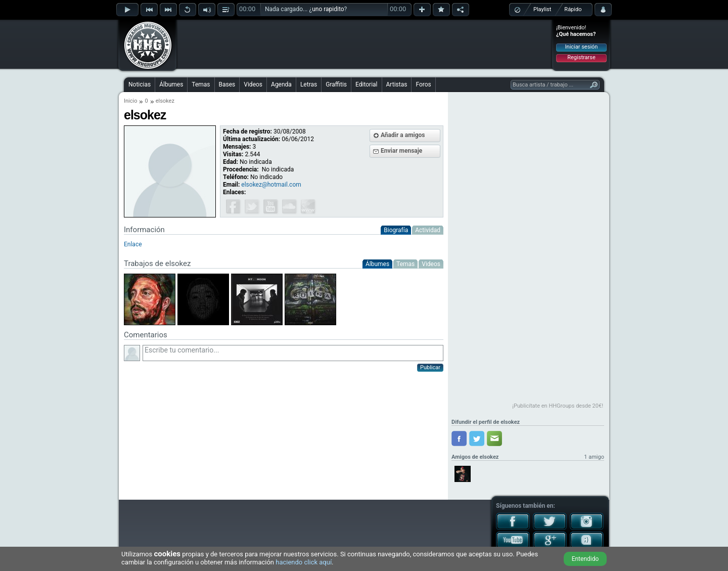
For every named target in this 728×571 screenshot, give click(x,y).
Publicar (430, 367)
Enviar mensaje (401, 151)
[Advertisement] (365, 44)
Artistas (397, 84)
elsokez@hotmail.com (271, 185)
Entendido (585, 559)
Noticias (140, 84)
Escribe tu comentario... (293, 353)
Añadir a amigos (403, 135)
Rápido (573, 9)
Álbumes (171, 84)
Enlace (133, 244)
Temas (201, 84)
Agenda (281, 84)
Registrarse (581, 57)
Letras (309, 84)
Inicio (130, 101)
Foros (423, 84)
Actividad (428, 230)
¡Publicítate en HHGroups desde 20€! (558, 406)
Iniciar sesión (582, 47)
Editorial (366, 84)
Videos (253, 84)
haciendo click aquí (304, 562)
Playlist (542, 9)
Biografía (396, 230)
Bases (227, 84)
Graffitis (336, 84)
